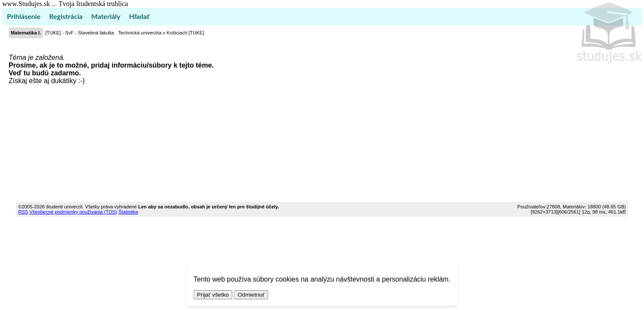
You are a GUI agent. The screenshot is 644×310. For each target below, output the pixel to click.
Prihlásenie (24, 16)
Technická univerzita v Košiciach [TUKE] (161, 33)
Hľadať (139, 16)
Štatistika (128, 212)
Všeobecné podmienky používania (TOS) (73, 212)
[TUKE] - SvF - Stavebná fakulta (79, 33)
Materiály (106, 16)
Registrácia (66, 16)
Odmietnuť (251, 295)
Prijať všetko (213, 295)
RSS (23, 212)
